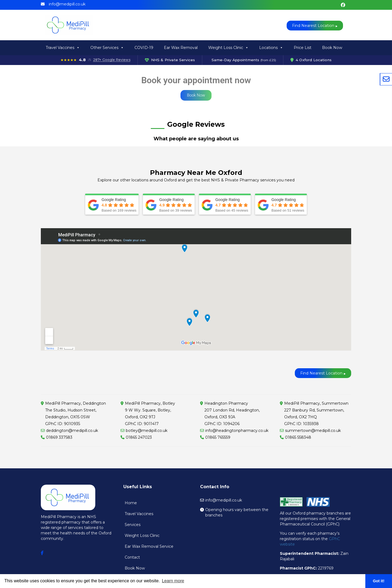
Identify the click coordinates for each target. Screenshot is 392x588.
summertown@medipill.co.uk (313, 431)
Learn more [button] (173, 581)
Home (131, 503)
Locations (271, 48)
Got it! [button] (379, 581)
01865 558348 (298, 437)
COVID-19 (144, 48)
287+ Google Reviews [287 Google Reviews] (112, 60)
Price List (303, 48)
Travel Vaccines (63, 48)
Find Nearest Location (313, 26)
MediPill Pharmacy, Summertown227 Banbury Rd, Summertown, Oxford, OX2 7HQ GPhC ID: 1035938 (316, 414)
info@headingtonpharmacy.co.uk (237, 431)
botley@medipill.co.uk (147, 431)
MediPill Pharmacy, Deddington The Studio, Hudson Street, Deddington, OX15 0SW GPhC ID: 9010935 (76, 414)
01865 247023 (139, 437)
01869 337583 (59, 437)
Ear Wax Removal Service (149, 546)
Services (133, 525)
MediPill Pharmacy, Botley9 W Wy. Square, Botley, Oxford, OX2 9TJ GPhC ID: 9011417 (150, 414)
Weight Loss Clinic (228, 48)
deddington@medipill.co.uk (72, 431)
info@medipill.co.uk (67, 4)
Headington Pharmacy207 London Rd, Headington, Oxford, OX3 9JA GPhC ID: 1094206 (232, 414)
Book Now (332, 48)
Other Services (107, 48)
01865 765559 (218, 437)
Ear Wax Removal (181, 48)
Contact (132, 557)
